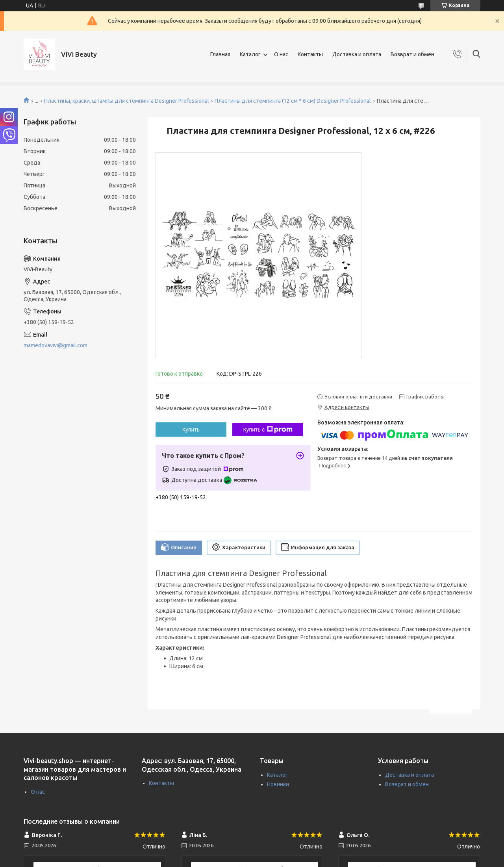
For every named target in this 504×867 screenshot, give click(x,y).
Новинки (278, 784)
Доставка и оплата (357, 54)
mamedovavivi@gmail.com (56, 345)
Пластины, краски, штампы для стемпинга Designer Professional (127, 101)
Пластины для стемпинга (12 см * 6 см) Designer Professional (293, 101)
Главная (220, 54)
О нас (281, 54)
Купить (191, 430)
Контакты (310, 54)
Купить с (268, 430)
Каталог (250, 54)
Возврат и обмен (412, 54)
